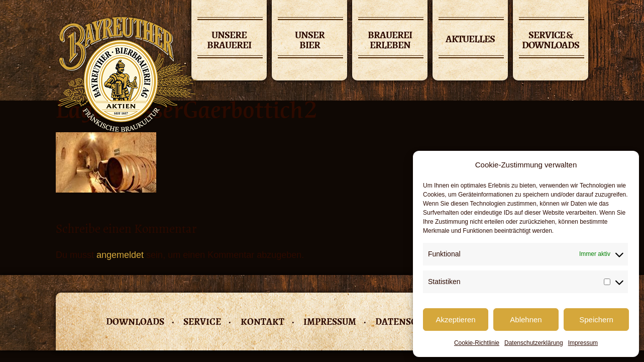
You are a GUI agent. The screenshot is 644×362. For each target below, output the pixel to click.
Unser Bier (310, 41)
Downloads (135, 322)
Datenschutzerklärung (534, 343)
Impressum (583, 343)
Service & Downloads (551, 41)
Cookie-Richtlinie (477, 343)
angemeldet (120, 255)
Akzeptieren (455, 320)
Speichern (596, 320)
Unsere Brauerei (229, 41)
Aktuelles (470, 39)
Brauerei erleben (390, 41)
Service (202, 322)
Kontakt (262, 322)
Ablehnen (526, 320)
